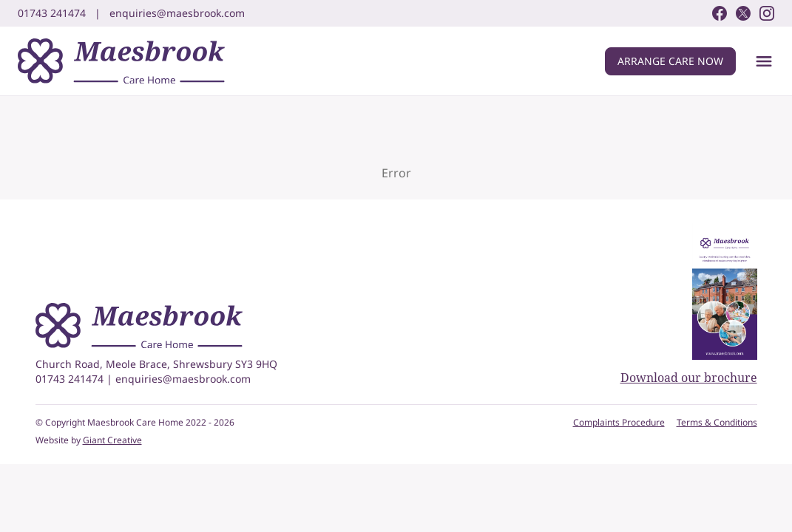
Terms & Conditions (717, 423)
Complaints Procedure (619, 423)
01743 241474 (71, 379)
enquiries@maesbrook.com (183, 379)
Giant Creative (112, 440)
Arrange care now (670, 61)
